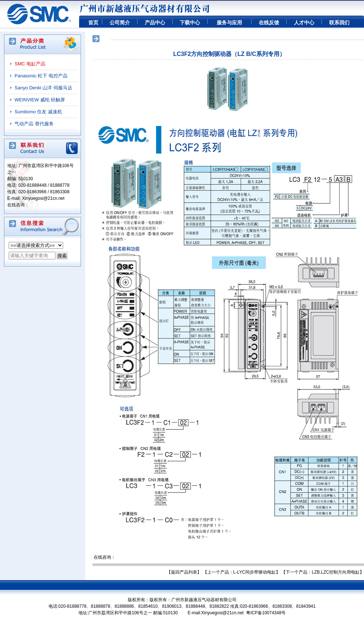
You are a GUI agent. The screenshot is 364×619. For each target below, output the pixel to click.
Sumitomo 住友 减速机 (38, 112)
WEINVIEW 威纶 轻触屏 (40, 100)
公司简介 (120, 23)
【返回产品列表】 (184, 572)
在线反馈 (269, 23)
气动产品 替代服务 (34, 124)
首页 (93, 23)
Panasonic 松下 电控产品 (41, 76)
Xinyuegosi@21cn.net (43, 198)
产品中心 (155, 23)
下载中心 (190, 23)
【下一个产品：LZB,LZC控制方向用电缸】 (323, 572)
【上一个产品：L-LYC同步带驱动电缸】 (242, 572)
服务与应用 (229, 23)
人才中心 (304, 23)
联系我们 (339, 23)
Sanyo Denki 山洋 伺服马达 (43, 88)
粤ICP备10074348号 (266, 613)
